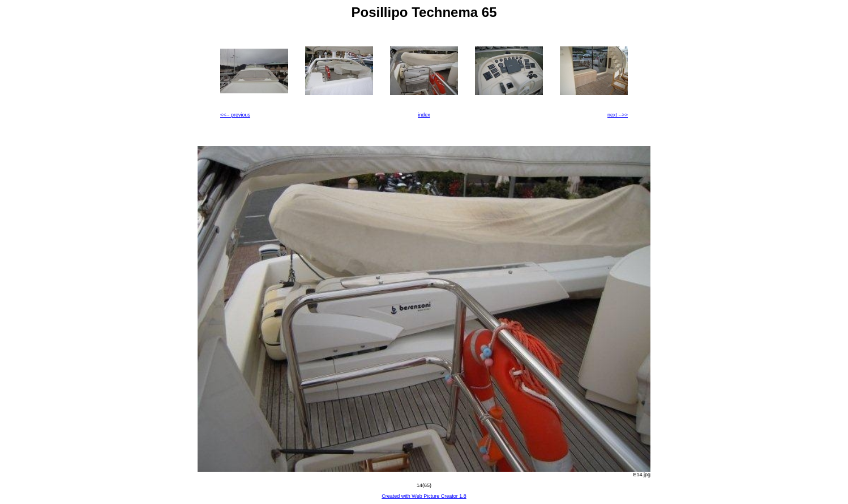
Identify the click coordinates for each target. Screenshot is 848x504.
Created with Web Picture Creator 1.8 (424, 496)
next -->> (618, 115)
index (424, 115)
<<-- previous (235, 115)
